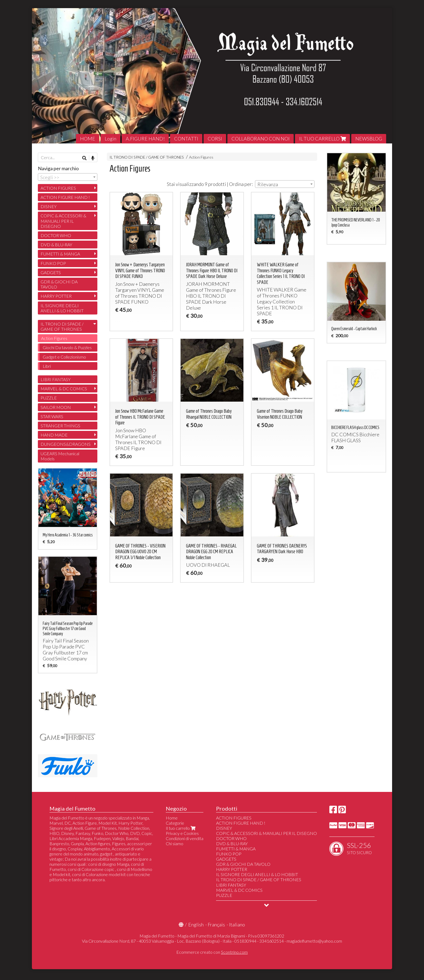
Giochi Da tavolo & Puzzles (67, 347)
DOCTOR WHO (56, 235)
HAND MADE (54, 435)
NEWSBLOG (369, 139)
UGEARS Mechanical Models (60, 456)
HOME (88, 139)
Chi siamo (175, 843)
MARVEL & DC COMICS (64, 389)
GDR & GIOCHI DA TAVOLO (59, 284)
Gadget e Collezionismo (64, 357)
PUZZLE (49, 398)
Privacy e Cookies (182, 833)
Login (110, 139)
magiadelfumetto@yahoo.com (314, 941)
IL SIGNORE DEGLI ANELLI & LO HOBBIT (62, 308)
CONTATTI (186, 139)
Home (172, 818)
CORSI (215, 139)
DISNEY (49, 206)
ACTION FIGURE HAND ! (65, 197)
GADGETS (51, 272)
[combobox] (285, 184)
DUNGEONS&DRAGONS (66, 444)
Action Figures (201, 157)
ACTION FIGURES (58, 188)
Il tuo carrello (181, 828)
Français (216, 925)
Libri (47, 366)
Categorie (175, 823)
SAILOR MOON (56, 407)
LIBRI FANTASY (56, 379)
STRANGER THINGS (60, 426)
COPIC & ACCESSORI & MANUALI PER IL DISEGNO (63, 221)
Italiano (237, 925)
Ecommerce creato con (212, 952)
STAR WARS (52, 416)
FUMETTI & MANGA (60, 254)
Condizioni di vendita (185, 838)
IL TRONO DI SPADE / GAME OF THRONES (147, 157)
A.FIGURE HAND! (145, 139)
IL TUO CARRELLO (322, 139)
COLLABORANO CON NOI (261, 139)
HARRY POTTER (56, 296)
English (196, 925)
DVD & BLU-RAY (56, 245)
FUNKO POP (53, 263)
